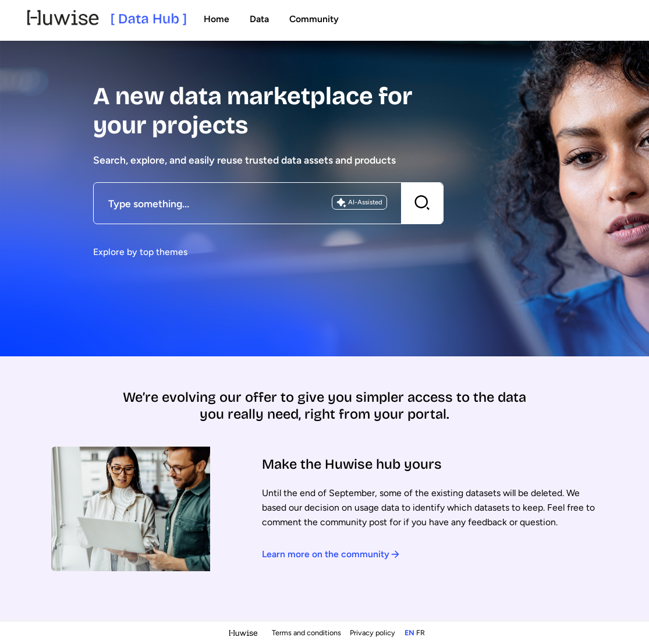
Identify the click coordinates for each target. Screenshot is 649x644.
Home (217, 19)
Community (314, 19)
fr (421, 633)
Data (259, 19)
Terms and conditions (307, 633)
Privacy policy (373, 633)
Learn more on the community (331, 554)
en (409, 633)
